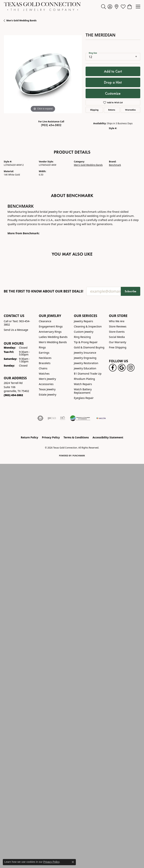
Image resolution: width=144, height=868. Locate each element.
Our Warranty (118, 342)
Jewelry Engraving (85, 358)
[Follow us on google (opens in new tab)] (122, 368)
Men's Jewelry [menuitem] (47, 379)
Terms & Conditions (76, 437)
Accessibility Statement (108, 437)
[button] (103, 7)
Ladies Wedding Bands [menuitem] (53, 337)
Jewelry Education (85, 368)
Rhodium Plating (84, 379)
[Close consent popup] (73, 862)
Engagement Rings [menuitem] (51, 326)
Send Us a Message (16, 330)
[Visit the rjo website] (63, 418)
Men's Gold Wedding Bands (21, 20)
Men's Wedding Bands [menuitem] (53, 342)
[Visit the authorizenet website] (40, 418)
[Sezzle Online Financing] (101, 418)
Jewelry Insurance (85, 353)
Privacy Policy (51, 437)
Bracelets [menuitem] (45, 363)
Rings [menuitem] (42, 347)
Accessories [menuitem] (46, 384)
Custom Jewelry (84, 332)
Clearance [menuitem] (45, 321)
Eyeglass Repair (84, 398)
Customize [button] (113, 93)
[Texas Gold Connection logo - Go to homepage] (42, 7)
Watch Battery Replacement (83, 391)
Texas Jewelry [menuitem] (47, 389)
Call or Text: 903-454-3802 (17, 323)
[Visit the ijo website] (52, 418)
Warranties (130, 110)
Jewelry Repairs (84, 321)
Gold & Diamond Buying (89, 347)
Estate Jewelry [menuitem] (47, 395)
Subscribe (131, 291)
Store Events (117, 332)
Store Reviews (118, 326)
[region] (43, 74)
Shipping (94, 110)
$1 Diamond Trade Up (88, 374)
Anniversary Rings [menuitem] (50, 332)
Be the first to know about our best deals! (44, 291)
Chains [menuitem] (43, 368)
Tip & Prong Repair (86, 342)
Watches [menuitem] (44, 374)
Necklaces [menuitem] (45, 358)
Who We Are (117, 321)
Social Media (117, 337)
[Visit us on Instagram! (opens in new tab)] (131, 368)
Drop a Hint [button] (113, 82)
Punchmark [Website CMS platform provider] (79, 456)
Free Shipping (118, 347)
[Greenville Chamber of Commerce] (80, 418)
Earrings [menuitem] (44, 353)
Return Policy (29, 437)
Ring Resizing (82, 337)
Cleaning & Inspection (88, 326)
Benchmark (115, 165)
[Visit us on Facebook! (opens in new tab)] (113, 368)
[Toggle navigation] (138, 7)
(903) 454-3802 (51, 125)
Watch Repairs (83, 384)
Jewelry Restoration (86, 363)
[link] (117, 7)
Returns (112, 110)
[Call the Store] (13, 395)
